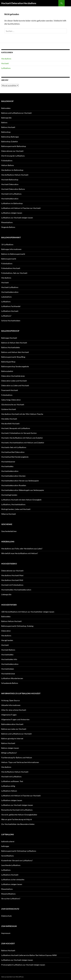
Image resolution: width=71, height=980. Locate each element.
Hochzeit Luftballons (10, 287)
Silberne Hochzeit (9, 514)
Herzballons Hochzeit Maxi (12, 575)
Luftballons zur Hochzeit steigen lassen (17, 218)
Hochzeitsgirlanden (9, 495)
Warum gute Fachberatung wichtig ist (17, 819)
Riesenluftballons (8, 894)
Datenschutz (6, 916)
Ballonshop (6, 132)
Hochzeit (5, 63)
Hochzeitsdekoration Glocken (13, 476)
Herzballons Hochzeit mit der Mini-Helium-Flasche (22, 414)
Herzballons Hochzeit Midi (12, 580)
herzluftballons (8, 856)
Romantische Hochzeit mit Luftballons (17, 810)
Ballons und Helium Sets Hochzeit (15, 352)
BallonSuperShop (8, 362)
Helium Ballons (8, 165)
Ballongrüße (6, 118)
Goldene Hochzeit (9, 409)
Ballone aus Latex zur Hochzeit (14, 729)
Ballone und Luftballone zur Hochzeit (16, 113)
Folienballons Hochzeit (11, 268)
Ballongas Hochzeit (9, 338)
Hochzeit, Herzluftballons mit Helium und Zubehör (22, 438)
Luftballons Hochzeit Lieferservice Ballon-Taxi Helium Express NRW (29, 955)
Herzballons (6, 59)
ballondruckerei (8, 841)
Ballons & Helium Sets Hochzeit (14, 343)
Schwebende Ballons (10, 683)
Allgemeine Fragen (9, 715)
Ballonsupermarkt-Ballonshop (14, 146)
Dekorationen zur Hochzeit (12, 151)
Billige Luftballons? (9, 753)
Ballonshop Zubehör (10, 141)
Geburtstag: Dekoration (11, 400)
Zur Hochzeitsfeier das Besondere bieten (18, 824)
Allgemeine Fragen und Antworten (15, 719)
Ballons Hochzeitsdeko (11, 347)
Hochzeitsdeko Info (9, 659)
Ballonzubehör (7, 371)
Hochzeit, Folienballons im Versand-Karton (19, 433)
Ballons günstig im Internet (12, 738)
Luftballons (6, 68)
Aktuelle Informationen (11, 705)
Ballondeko (6, 108)
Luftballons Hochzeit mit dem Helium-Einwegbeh (21, 500)
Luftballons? (6, 316)
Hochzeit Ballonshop (10, 180)
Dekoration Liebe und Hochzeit (14, 381)
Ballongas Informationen (11, 249)
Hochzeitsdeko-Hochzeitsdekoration (16, 590)
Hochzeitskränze (8, 674)
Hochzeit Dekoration (10, 184)
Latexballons (6, 297)
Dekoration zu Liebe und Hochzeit (15, 385)
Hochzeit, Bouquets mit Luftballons (16, 428)
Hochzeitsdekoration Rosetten (14, 485)
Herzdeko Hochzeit (9, 419)
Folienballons (7, 161)
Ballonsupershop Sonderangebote (15, 366)
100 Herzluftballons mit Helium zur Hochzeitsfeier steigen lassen (28, 612)
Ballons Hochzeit (8, 127)
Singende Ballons (8, 227)
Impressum (6, 933)
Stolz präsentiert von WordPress (12, 977)
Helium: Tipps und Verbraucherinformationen (20, 762)
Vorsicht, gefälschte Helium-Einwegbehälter (19, 815)
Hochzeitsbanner (8, 462)
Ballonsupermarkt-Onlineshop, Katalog (17, 626)
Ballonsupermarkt (9, 259)
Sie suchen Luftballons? (11, 899)
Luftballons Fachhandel (11, 306)
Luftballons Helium (9, 791)
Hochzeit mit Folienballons (12, 585)
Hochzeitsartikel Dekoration (13, 452)
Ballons (4, 122)
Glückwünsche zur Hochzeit (13, 404)
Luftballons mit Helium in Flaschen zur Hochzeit (21, 208)
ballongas (5, 846)
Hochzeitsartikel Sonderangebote (15, 457)
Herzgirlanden (7, 640)
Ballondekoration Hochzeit (12, 724)
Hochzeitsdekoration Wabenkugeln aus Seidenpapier (23, 490)
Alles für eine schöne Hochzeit (14, 710)
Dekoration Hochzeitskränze (13, 376)
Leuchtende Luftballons (11, 865)
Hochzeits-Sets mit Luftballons (14, 447)
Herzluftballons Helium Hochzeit (15, 175)
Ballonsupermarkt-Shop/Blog (13, 357)
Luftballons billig (8, 786)
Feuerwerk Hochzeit (10, 390)
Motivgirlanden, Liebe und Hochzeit (16, 509)
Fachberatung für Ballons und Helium (17, 758)
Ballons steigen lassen (10, 748)
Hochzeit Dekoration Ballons (13, 189)
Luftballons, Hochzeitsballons (13, 504)
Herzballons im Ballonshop (12, 170)
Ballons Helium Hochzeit (11, 621)
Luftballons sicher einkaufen (13, 879)
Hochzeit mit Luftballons (11, 194)
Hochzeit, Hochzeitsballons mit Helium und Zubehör (23, 443)
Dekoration (6, 631)
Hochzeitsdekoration (10, 199)
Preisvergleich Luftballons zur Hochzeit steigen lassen (23, 965)
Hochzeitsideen (8, 669)
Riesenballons (7, 222)
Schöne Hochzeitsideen (11, 321)
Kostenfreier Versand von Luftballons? (17, 860)
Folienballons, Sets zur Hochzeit (14, 273)
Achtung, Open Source (10, 700)
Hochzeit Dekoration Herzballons (19, 3)
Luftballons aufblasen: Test (12, 781)
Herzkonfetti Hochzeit (10, 424)
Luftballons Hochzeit (10, 311)
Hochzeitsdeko (7, 466)
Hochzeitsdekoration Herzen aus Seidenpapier (20, 481)
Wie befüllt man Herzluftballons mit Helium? (20, 553)
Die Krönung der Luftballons (13, 156)
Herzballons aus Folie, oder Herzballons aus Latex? (22, 549)
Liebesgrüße (6, 594)
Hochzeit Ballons (8, 650)
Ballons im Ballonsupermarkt (13, 254)
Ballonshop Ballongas (10, 137)
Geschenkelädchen (9, 531)
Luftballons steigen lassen (12, 213)
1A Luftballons (7, 244)
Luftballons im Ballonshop (12, 203)
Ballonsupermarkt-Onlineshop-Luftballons (19, 851)
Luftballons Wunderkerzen (12, 678)
